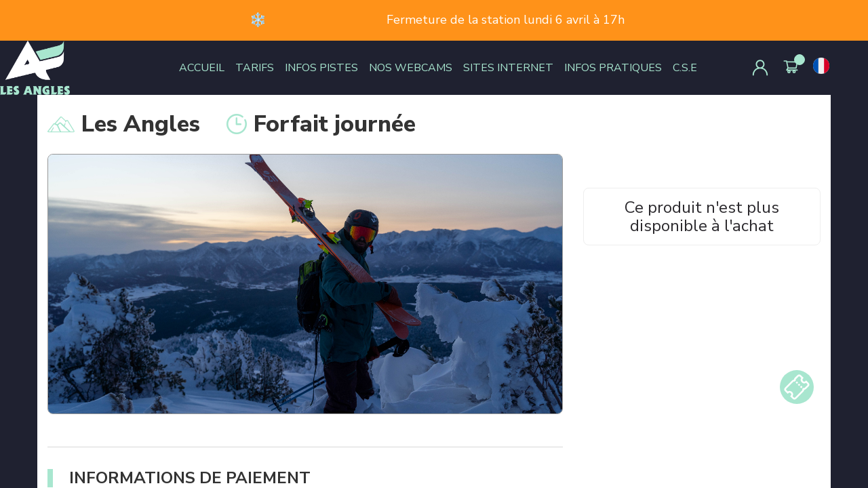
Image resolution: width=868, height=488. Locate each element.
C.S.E (685, 68)
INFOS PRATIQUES (613, 68)
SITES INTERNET (508, 68)
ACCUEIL (202, 68)
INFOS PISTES (321, 68)
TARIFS (255, 68)
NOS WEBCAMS (411, 68)
